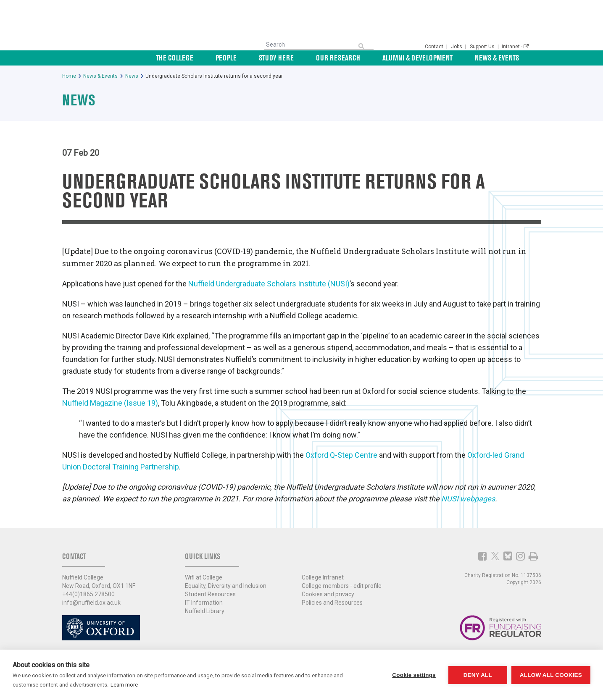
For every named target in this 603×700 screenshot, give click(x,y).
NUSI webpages (468, 499)
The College (233, 58)
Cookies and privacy (328, 594)
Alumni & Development (437, 58)
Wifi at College (204, 577)
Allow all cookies (551, 675)
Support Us (483, 47)
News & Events (507, 58)
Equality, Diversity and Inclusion (226, 586)
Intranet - (515, 47)
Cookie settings (414, 675)
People (274, 58)
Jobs (457, 47)
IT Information (204, 603)
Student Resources (210, 594)
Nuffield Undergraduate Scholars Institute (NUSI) (269, 284)
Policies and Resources (332, 603)
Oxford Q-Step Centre (341, 455)
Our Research (367, 58)
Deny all (478, 675)
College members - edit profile (342, 586)
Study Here (315, 58)
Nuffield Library (205, 611)
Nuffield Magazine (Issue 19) (110, 403)
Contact (435, 47)
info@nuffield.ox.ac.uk (91, 603)
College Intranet (323, 577)
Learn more (124, 685)
